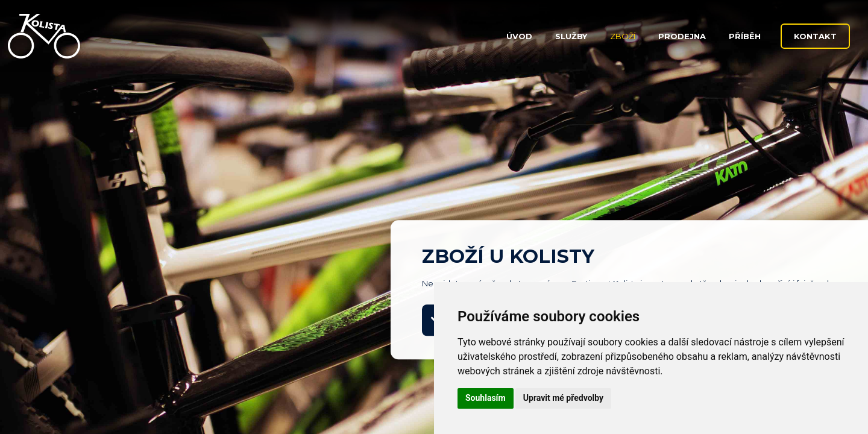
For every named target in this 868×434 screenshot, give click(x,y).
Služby (571, 36)
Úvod (519, 36)
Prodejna (682, 36)
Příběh (745, 36)
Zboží (623, 36)
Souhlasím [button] (486, 398)
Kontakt (815, 36)
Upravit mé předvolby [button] (563, 398)
